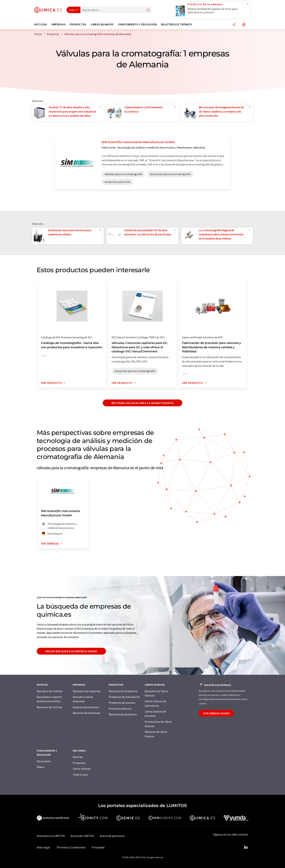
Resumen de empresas (86, 713)
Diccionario (44, 761)
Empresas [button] (58, 24)
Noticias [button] (41, 24)
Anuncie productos (120, 709)
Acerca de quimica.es (112, 836)
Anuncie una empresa (86, 707)
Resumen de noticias (49, 707)
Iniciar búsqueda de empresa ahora (71, 651)
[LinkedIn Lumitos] (246, 847)
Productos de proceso (122, 703)
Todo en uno (80, 775)
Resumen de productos (123, 714)
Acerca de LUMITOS (82, 836)
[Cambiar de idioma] (244, 25)
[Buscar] (148, 10)
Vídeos (41, 767)
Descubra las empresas (87, 691)
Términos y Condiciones (71, 847)
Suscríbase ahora (216, 713)
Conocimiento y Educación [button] (137, 24)
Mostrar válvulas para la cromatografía (142, 403)
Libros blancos (82, 769)
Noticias (78, 757)
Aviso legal (43, 847)
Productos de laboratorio (124, 697)
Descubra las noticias (50, 691)
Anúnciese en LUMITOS (51, 836)
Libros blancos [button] (102, 24)
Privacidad (98, 847)
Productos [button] (78, 24)
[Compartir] (234, 25)
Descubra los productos (123, 691)
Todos (73, 10)
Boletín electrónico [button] (176, 24)
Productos (79, 763)
